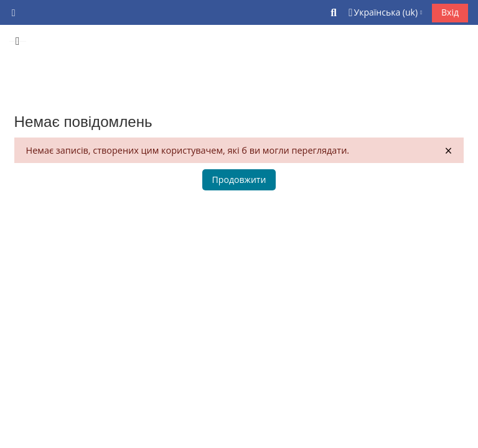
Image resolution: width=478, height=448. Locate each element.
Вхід (450, 12)
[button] (334, 12)
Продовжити (239, 180)
